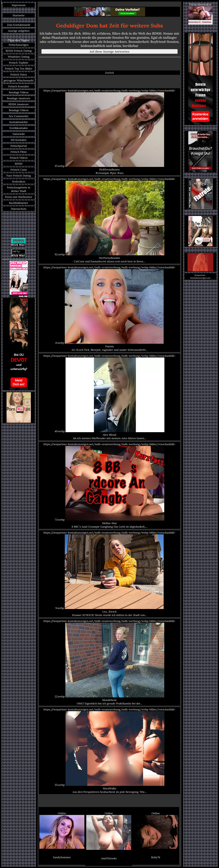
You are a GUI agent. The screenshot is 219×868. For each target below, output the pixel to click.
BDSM (19, 164)
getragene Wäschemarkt (19, 80)
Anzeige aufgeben (19, 31)
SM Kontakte (19, 140)
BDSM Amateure (19, 104)
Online (62, 830)
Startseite (19, 15)
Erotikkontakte (19, 128)
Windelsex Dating (19, 57)
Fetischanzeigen (19, 45)
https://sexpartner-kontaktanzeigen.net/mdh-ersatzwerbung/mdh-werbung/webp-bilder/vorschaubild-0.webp (109, 309)
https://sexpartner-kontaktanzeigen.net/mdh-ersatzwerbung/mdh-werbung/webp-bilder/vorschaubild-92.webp (109, 220)
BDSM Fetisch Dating (19, 51)
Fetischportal (19, 146)
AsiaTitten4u (109, 858)
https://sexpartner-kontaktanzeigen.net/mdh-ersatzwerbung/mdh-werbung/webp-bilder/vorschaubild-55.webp (109, 751)
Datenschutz (19, 209)
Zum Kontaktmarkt (19, 25)
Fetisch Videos (19, 158)
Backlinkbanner (19, 203)
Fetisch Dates (19, 74)
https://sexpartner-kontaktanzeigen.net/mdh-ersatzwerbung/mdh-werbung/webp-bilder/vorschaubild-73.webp (109, 485)
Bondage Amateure (19, 98)
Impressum (19, 5)
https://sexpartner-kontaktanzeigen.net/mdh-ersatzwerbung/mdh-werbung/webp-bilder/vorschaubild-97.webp (109, 132)
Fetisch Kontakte (19, 86)
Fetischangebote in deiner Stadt (19, 189)
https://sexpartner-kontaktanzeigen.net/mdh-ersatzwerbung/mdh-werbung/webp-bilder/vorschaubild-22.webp (109, 662)
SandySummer (62, 857)
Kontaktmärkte (19, 122)
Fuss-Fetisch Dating (19, 176)
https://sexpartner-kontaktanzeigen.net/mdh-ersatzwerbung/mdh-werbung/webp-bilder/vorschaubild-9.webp (109, 574)
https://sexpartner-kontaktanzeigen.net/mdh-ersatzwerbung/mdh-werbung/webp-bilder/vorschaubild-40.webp (109, 397)
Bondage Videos (19, 92)
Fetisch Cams (19, 170)
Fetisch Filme (19, 152)
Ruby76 (156, 857)
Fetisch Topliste (19, 63)
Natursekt (19, 134)
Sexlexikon (19, 181)
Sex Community (19, 116)
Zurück (109, 73)
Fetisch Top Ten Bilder (19, 69)
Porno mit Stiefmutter (19, 197)
